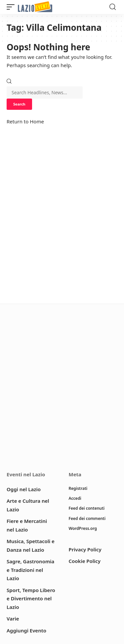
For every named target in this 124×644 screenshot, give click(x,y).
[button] (12, 7)
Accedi (75, 498)
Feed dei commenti (87, 518)
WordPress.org (83, 528)
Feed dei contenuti (87, 508)
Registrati (78, 488)
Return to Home (25, 121)
